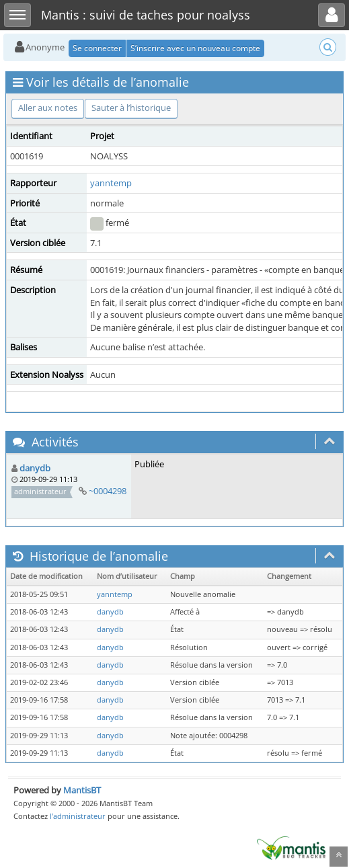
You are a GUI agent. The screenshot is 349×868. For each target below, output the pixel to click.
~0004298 (108, 491)
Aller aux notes (48, 108)
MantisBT (82, 790)
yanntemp (111, 183)
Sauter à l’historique (131, 108)
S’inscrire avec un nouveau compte (195, 48)
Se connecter (97, 48)
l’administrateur (78, 816)
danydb (35, 468)
